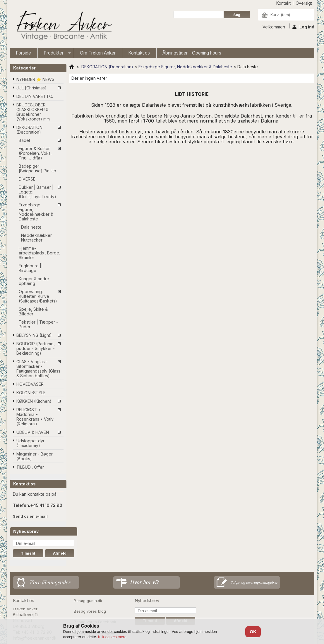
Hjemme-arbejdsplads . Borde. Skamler (39, 253)
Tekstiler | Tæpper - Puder (38, 324)
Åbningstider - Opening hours (192, 53)
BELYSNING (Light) (34, 335)
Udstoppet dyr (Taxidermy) (30, 443)
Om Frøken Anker (98, 53)
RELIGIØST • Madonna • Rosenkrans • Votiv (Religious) (35, 417)
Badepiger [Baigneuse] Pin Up (37, 168)
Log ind (303, 26)
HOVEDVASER (30, 384)
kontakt (283, 3)
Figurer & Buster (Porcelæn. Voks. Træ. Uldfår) (35, 153)
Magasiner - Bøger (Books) (35, 456)
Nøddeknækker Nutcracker (36, 238)
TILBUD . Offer (30, 467)
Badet (24, 140)
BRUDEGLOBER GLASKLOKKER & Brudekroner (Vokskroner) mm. (34, 112)
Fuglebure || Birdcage (31, 268)
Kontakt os (139, 53)
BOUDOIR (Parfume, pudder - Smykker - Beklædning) (36, 348)
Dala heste (31, 227)
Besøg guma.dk (88, 601)
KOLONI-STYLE (31, 393)
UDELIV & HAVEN (33, 432)
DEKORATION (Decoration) (29, 130)
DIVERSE (27, 179)
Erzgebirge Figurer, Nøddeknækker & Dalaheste (36, 212)
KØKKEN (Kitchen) (34, 401)
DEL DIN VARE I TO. (35, 96)
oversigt (304, 3)
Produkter (54, 54)
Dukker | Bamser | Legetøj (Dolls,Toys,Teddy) (37, 192)
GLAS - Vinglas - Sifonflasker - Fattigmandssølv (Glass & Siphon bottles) (38, 369)
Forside (23, 53)
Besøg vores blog (90, 611)
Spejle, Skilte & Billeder (33, 311)
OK (253, 632)
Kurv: (280, 15)
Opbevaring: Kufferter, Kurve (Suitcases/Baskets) (38, 296)
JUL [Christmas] (31, 88)
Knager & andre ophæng (34, 281)
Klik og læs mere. (113, 637)
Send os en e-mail (30, 516)
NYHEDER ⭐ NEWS (35, 79)
